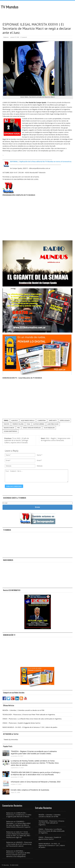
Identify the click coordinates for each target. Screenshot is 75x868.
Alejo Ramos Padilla (28, 420)
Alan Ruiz (15, 420)
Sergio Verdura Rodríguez (32, 428)
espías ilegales (65, 420)
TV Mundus (10, 7)
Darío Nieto (53, 420)
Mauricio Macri (9, 428)
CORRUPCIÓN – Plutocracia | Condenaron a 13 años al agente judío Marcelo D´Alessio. (19, 815)
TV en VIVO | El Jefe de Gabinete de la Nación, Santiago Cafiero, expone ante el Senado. (17, 440)
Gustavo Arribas (39, 424)
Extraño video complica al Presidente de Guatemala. (30, 790)
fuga (28, 424)
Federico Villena (18, 424)
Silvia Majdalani (49, 428)
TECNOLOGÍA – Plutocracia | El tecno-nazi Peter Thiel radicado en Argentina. (29, 715)
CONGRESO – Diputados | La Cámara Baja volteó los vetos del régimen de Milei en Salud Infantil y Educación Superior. (18, 824)
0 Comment (24, 37)
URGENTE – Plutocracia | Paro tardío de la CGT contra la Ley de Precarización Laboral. (19, 844)
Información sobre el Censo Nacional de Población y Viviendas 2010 (36, 782)
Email (39, 460)
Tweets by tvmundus (11, 739)
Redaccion (6, 37)
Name (39, 455)
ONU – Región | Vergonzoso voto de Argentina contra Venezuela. (56, 439)
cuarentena (42, 420)
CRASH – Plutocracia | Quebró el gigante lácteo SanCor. (22, 723)
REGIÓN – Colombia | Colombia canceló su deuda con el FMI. (24, 710)
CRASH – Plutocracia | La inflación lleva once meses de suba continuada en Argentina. (32, 719)
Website (40, 466)
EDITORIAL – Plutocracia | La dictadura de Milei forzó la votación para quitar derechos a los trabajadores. (18, 854)
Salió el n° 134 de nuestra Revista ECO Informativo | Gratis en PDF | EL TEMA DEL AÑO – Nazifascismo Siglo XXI (19, 835)
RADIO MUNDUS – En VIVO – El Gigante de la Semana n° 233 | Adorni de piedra (30, 727)
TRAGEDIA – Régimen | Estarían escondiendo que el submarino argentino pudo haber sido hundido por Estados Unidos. (34, 752)
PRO (19, 428)
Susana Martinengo (10, 431)
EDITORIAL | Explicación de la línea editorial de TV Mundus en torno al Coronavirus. (41, 162)
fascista (7, 424)
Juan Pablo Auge (53, 424)
